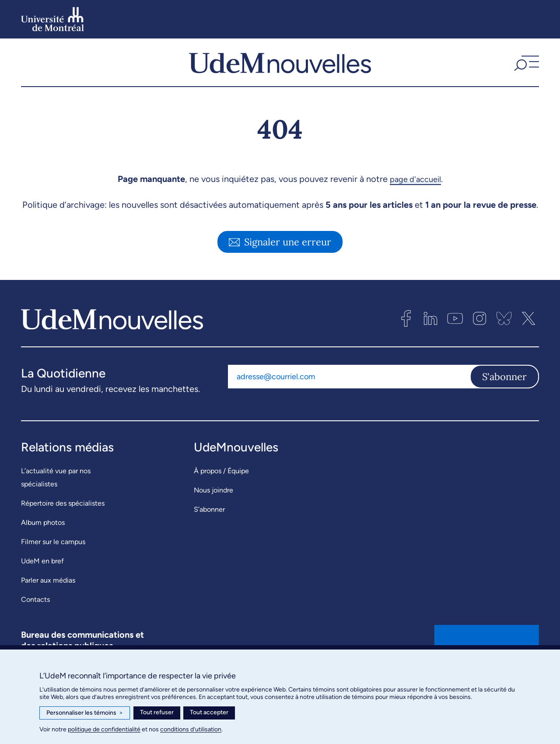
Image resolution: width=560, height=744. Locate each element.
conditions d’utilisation (191, 729)
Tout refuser (157, 712)
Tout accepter (209, 712)
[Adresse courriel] (349, 391)
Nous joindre (213, 505)
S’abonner (209, 524)
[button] (525, 70)
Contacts (35, 614)
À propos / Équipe (221, 485)
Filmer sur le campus (53, 556)
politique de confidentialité (104, 729)
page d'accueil (415, 193)
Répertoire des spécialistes (63, 518)
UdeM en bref (42, 575)
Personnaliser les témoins (85, 713)
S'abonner (504, 391)
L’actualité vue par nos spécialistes (56, 492)
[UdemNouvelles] (280, 70)
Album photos (43, 537)
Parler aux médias (48, 595)
